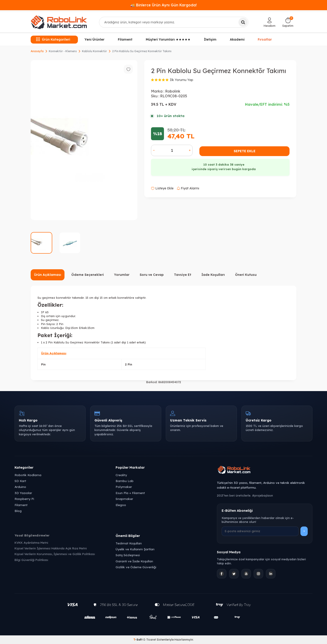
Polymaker (124, 487)
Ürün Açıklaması (48, 275)
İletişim (210, 39)
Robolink (173, 91)
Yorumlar (122, 275)
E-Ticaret (150, 640)
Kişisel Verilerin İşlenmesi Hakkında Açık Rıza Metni (51, 548)
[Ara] (243, 22)
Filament (125, 39)
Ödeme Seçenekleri (88, 275)
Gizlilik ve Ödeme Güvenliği (136, 567)
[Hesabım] (270, 22)
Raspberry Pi (24, 499)
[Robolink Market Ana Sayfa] (265, 470)
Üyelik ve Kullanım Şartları (135, 549)
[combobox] (174, 22)
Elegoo (121, 505)
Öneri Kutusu (246, 275)
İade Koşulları (213, 275)
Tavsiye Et (183, 275)
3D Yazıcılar (23, 493)
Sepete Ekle (245, 151)
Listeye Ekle (162, 188)
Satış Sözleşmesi (128, 555)
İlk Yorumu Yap (182, 80)
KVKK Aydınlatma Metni (31, 543)
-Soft (138, 640)
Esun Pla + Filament (130, 493)
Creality (121, 475)
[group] (84, 140)
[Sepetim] (288, 22)
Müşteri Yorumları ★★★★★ (168, 39)
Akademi (237, 39)
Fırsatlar (265, 39)
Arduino (20, 487)
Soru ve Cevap (152, 275)
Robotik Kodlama (28, 475)
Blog (18, 511)
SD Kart (20, 481)
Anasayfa (37, 51)
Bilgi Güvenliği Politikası (31, 560)
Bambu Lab (125, 481)
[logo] (59, 22)
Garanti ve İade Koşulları (134, 561)
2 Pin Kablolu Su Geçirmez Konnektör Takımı (142, 51)
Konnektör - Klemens (63, 51)
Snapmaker (124, 499)
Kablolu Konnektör (94, 51)
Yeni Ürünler (94, 39)
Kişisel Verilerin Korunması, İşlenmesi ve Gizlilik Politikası (55, 554)
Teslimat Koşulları (129, 543)
